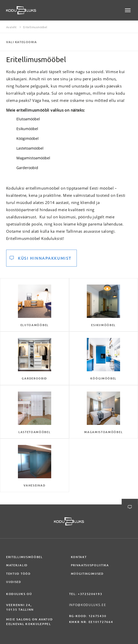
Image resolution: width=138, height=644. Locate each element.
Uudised (14, 582)
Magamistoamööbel (33, 158)
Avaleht (11, 27)
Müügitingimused (87, 574)
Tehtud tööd (18, 574)
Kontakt (79, 557)
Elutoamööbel (28, 119)
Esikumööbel (27, 129)
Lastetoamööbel (30, 148)
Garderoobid (27, 168)
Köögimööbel (28, 138)
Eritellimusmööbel (24, 557)
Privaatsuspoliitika (90, 565)
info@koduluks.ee (88, 605)
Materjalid (17, 565)
